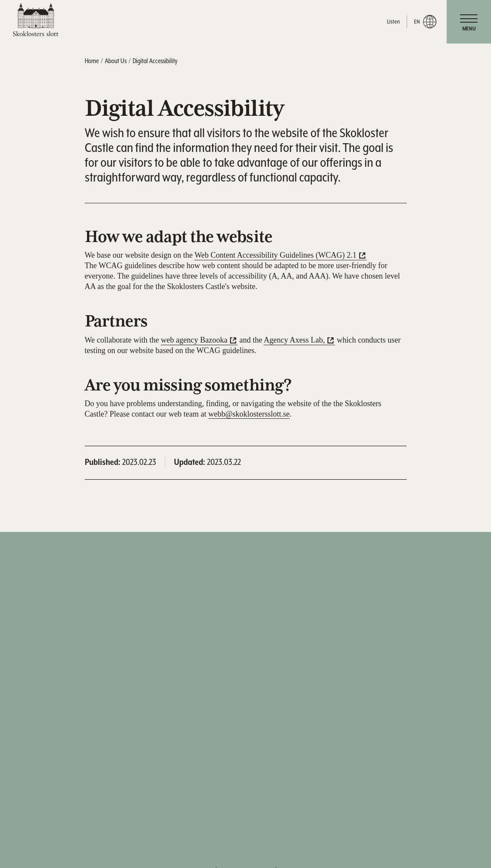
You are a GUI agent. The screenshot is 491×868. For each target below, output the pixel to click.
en (425, 22)
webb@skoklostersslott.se (249, 414)
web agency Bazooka (194, 340)
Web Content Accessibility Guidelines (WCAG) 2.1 (276, 255)
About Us (116, 61)
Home (92, 61)
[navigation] (469, 22)
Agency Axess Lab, (294, 340)
